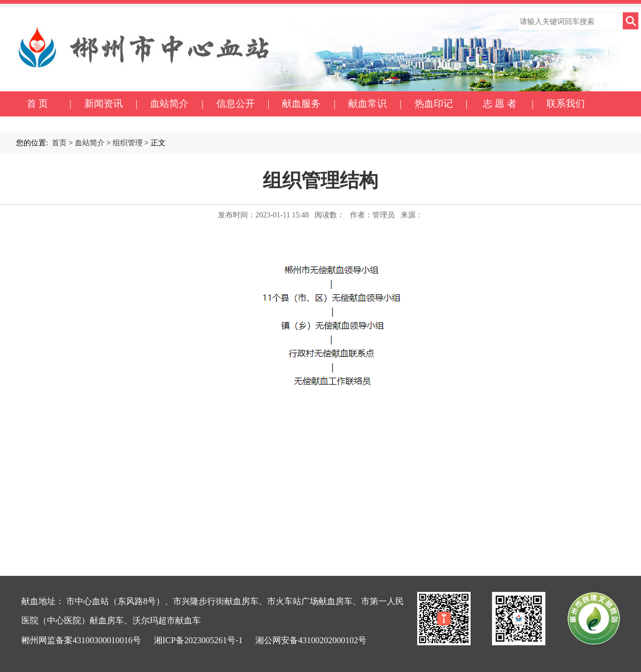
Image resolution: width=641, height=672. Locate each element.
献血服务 (301, 104)
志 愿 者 (500, 104)
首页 (59, 143)
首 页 (38, 104)
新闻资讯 (104, 104)
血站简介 (169, 104)
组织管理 (128, 143)
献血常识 (368, 104)
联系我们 (566, 104)
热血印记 (434, 104)
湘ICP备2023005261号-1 (198, 640)
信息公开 (236, 104)
